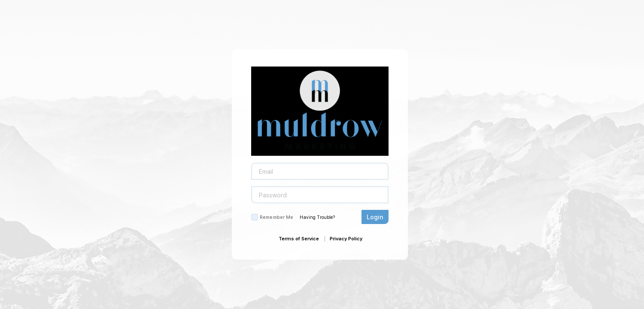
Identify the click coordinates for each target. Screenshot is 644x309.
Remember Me (276, 217)
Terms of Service (299, 239)
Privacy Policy (346, 239)
